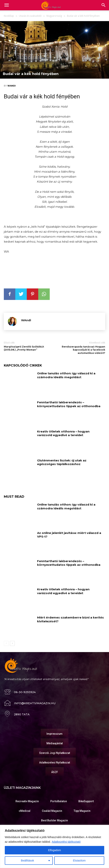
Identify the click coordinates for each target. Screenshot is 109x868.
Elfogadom (55, 850)
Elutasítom (79, 861)
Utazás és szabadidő (30, 16)
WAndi (12, 86)
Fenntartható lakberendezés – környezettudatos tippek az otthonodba (69, 404)
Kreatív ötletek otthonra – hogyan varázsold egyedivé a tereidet (63, 433)
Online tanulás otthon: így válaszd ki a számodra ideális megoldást (66, 375)
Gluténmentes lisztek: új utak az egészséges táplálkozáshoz (62, 462)
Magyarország (54, 16)
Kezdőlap (9, 16)
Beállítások (27, 861)
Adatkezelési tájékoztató (66, 842)
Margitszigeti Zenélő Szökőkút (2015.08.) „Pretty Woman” (24, 348)
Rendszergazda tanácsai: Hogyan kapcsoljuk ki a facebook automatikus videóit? (83, 350)
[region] (54, 846)
